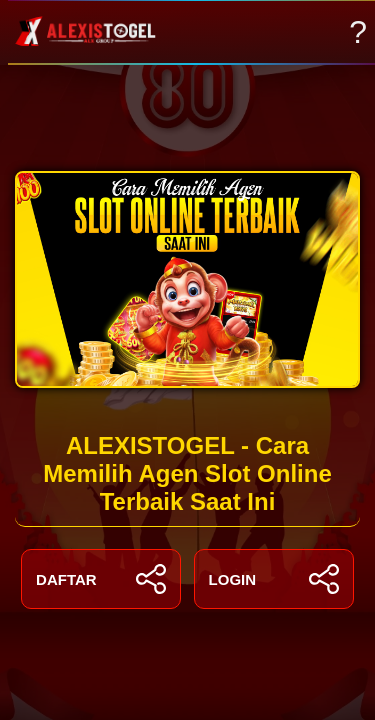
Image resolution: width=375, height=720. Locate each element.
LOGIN (274, 579)
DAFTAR (101, 579)
